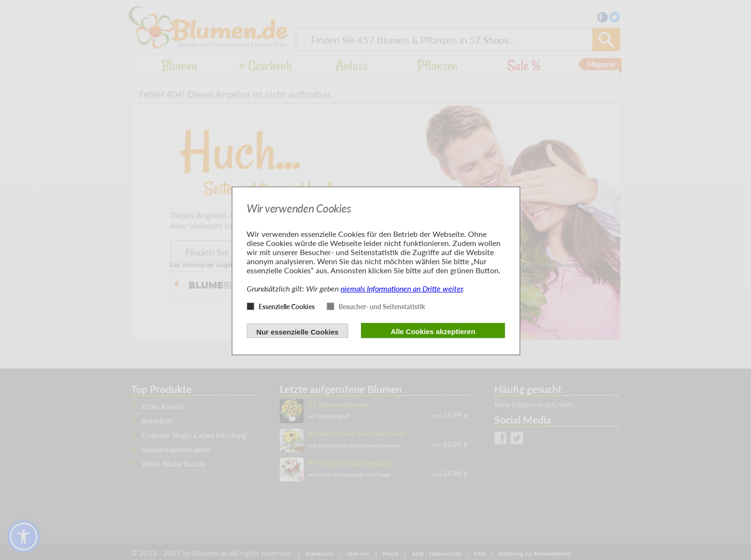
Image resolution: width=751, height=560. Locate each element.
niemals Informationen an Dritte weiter (402, 288)
